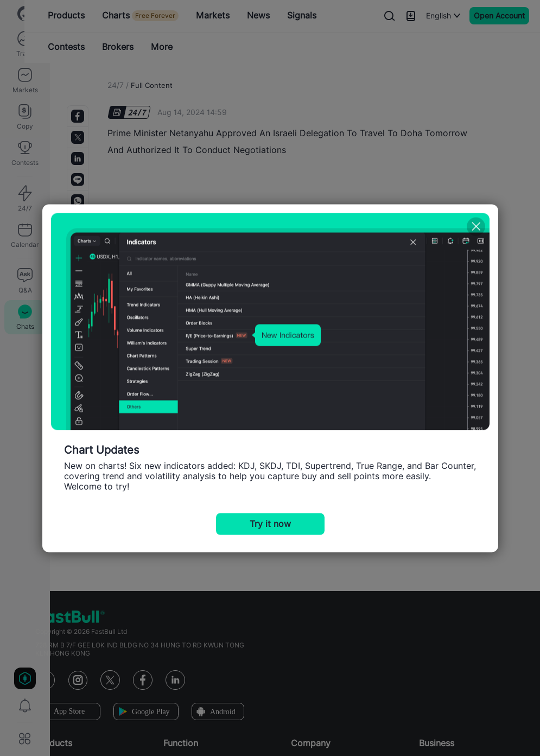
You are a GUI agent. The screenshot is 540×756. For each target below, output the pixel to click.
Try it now (270, 523)
